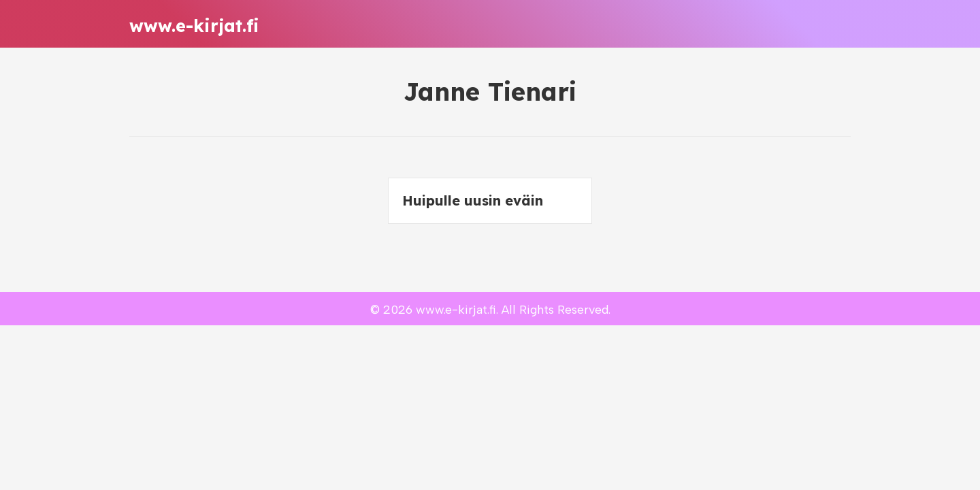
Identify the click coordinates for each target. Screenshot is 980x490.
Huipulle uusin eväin (473, 200)
